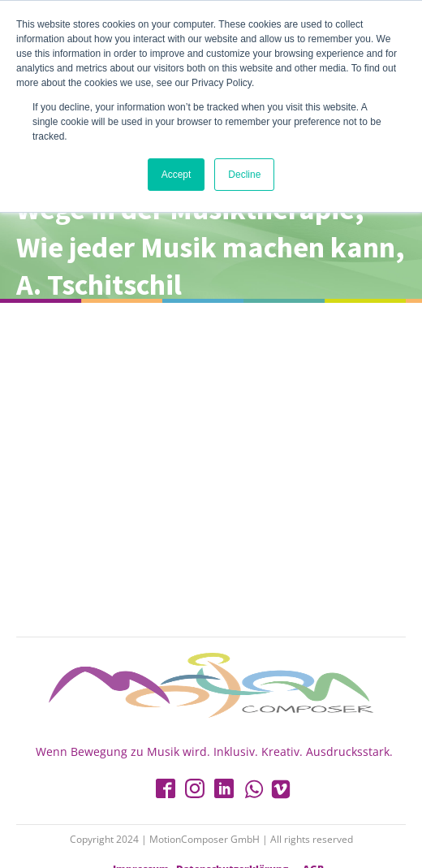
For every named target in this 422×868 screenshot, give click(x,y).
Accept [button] (177, 175)
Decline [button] (244, 175)
